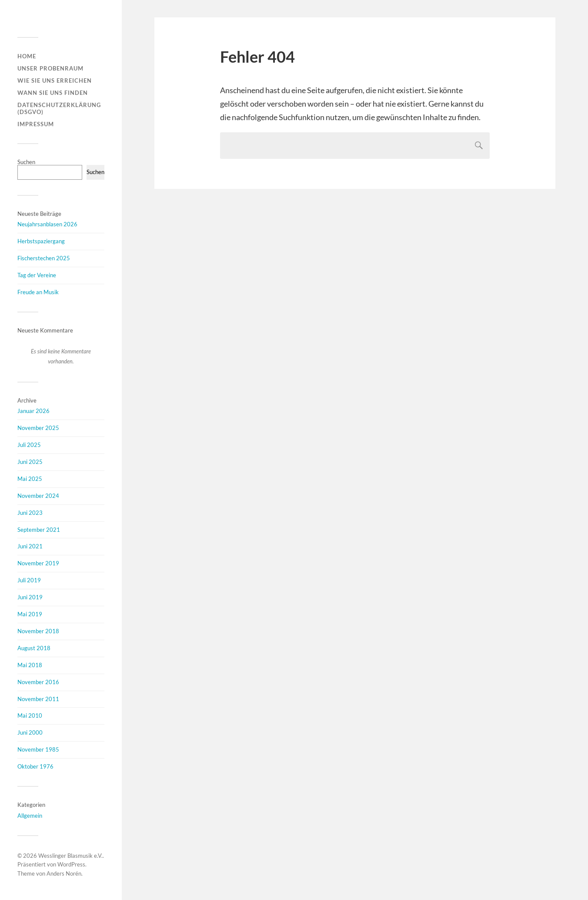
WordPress (71, 864)
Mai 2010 (30, 715)
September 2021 (39, 530)
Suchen (26, 162)
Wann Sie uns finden (53, 93)
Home (27, 56)
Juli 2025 (29, 445)
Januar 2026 (33, 411)
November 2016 (38, 682)
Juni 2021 (30, 546)
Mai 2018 (30, 665)
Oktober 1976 (35, 766)
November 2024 (38, 496)
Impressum (36, 124)
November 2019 (38, 563)
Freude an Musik (38, 292)
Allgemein (30, 816)
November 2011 (38, 699)
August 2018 (34, 648)
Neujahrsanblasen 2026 (47, 224)
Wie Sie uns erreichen (55, 81)
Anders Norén (64, 873)
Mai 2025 (30, 479)
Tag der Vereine (37, 275)
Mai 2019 (30, 614)
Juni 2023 (30, 513)
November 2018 (38, 631)
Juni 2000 (30, 732)
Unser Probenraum (50, 68)
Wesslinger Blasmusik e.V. (70, 856)
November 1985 (38, 749)
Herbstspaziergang (41, 241)
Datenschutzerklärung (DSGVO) (59, 108)
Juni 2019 (30, 597)
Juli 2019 (29, 580)
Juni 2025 (30, 462)
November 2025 (38, 428)
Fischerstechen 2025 (44, 258)
